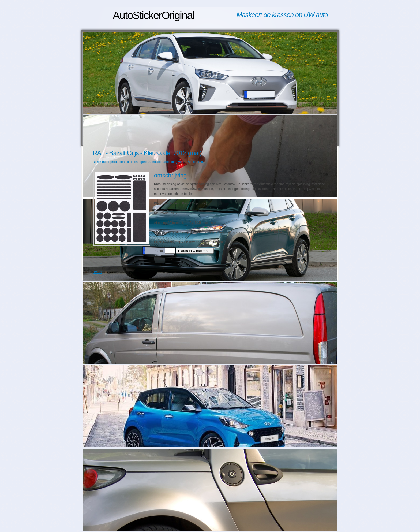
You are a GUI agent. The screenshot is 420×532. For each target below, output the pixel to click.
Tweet (98, 272)
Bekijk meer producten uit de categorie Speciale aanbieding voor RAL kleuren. (148, 162)
